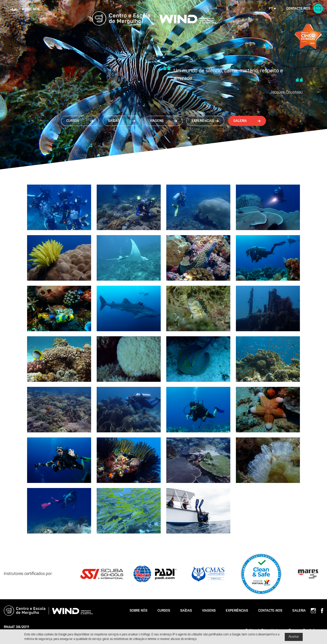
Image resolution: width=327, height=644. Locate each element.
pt (271, 9)
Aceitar (294, 637)
